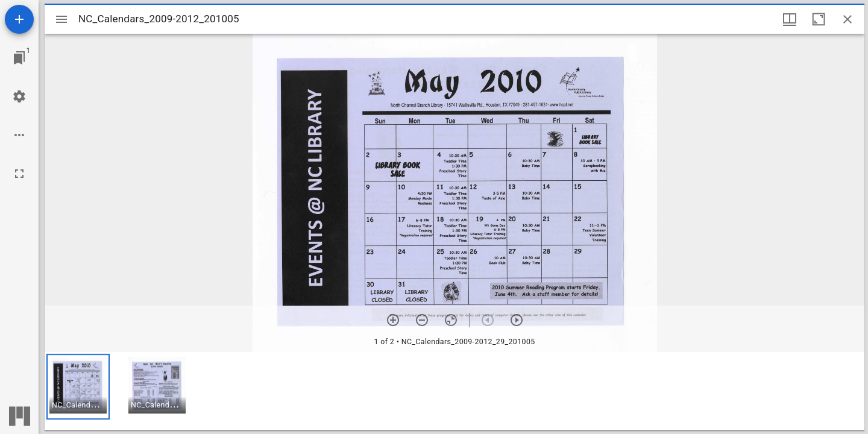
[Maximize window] (819, 19)
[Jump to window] (19, 58)
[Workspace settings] (19, 96)
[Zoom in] (393, 320)
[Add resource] (19, 19)
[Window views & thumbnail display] (790, 19)
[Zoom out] (422, 320)
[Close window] (848, 19)
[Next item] (517, 320)
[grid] (454, 391)
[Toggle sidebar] (61, 19)
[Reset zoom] (451, 320)
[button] (78, 387)
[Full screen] (19, 174)
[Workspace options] (19, 135)
